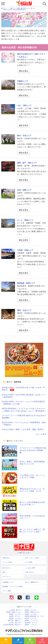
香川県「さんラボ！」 (32, 618)
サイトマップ (7, 576)
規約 (4, 572)
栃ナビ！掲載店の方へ (32, 582)
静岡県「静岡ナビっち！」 (15, 612)
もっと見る (41, 434)
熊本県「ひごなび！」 (32, 610)
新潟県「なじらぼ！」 (32, 614)
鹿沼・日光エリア (24, 310)
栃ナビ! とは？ (24, 553)
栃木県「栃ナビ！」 (17, 610)
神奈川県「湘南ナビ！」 (16, 621)
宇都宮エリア (23, 81)
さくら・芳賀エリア (25, 220)
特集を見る (42, 641)
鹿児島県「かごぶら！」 (32, 623)
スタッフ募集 (7, 591)
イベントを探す (18, 641)
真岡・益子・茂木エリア (27, 163)
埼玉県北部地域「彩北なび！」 (13, 625)
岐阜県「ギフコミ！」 (16, 616)
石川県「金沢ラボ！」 (16, 623)
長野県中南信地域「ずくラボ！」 (35, 616)
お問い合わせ (29, 572)
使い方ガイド (7, 568)
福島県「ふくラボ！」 (16, 614)
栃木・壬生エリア (24, 136)
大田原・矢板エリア (25, 250)
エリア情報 (30, 641)
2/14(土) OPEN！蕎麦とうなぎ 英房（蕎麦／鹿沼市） (23, 429)
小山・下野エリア (24, 106)
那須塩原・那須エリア (26, 283)
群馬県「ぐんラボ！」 (16, 618)
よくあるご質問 (30, 568)
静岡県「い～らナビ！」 (32, 621)
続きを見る (24, 71)
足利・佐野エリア (24, 190)
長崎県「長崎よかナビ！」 (33, 612)
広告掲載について (8, 582)
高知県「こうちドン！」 (32, 625)
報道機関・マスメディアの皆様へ (13, 586)
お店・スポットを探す (6, 641)
